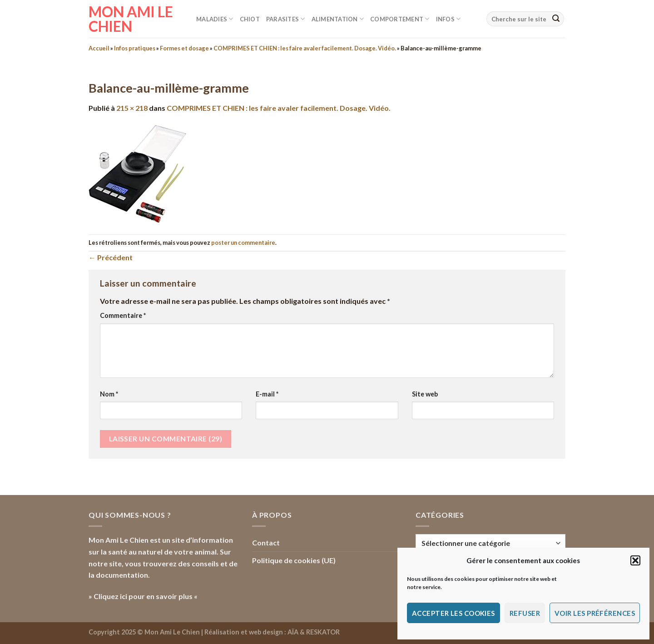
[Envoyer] (556, 19)
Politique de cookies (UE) (294, 560)
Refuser (525, 613)
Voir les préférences (595, 613)
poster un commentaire (243, 243)
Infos (448, 19)
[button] (635, 560)
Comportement (400, 19)
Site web (425, 394)
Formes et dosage (184, 48)
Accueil (99, 48)
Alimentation (338, 19)
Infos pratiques (135, 48)
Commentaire (123, 315)
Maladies (215, 19)
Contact (266, 542)
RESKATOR (323, 632)
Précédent (111, 257)
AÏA (293, 632)
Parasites (286, 19)
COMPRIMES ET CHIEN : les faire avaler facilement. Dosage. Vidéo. (305, 48)
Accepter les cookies (453, 613)
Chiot (250, 19)
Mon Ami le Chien (131, 19)
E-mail (267, 394)
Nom (109, 394)
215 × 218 (132, 108)
